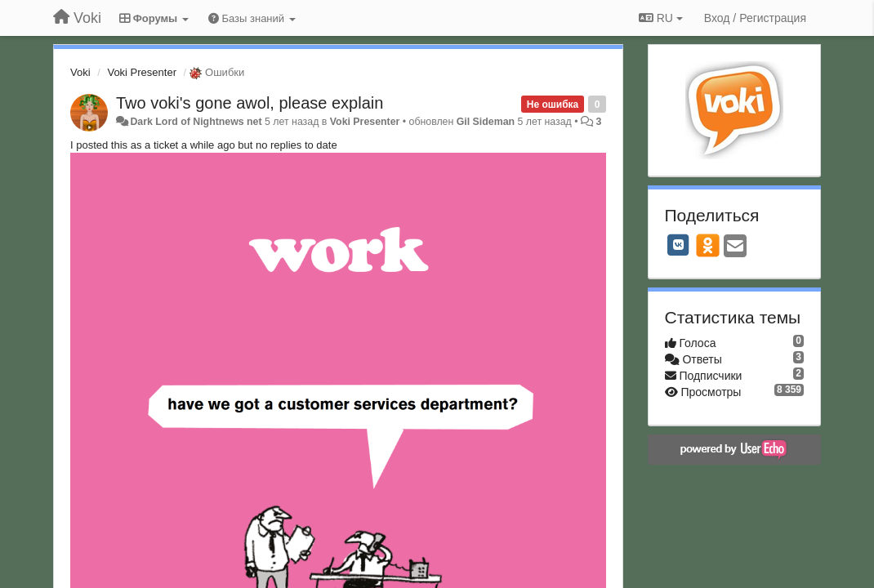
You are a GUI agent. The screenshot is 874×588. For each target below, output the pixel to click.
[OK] (708, 245)
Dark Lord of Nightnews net (196, 122)
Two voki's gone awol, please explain (250, 103)
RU (661, 18)
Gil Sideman (486, 122)
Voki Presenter (142, 72)
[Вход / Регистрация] (755, 18)
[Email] (735, 247)
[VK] (679, 245)
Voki (80, 72)
